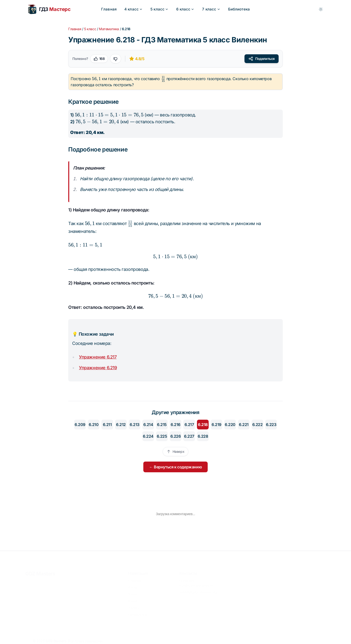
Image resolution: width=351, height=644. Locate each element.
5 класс (159, 9)
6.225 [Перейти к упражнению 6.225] (162, 436)
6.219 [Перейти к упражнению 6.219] (216, 425)
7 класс (211, 9)
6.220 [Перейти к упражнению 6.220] (230, 425)
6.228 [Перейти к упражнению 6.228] (203, 436)
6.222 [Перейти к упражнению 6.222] (258, 425)
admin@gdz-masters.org (198, 590)
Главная (109, 9)
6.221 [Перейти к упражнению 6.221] (244, 425)
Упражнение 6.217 (98, 357)
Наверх (176, 451)
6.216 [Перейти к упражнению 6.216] (175, 425)
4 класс (133, 9)
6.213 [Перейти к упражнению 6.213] (135, 425)
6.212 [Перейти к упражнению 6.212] (121, 425)
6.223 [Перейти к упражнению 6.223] (271, 425)
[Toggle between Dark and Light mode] (321, 9)
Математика (109, 29)
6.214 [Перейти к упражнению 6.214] (148, 425)
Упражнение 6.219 (98, 368)
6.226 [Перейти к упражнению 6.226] (176, 436)
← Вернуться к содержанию (175, 467)
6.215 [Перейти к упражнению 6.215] (162, 425)
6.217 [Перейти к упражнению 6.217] (189, 425)
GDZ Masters (40, 571)
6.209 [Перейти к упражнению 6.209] (80, 425)
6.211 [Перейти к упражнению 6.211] (107, 425)
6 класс (185, 9)
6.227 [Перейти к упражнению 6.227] (189, 436)
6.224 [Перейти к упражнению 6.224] (148, 436)
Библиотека (239, 9)
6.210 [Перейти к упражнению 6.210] (94, 425)
